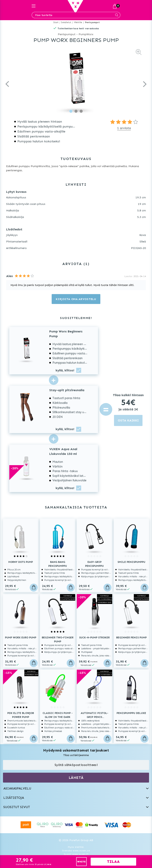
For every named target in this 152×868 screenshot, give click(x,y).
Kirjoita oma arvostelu (76, 299)
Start (56, 22)
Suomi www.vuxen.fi (76, 854)
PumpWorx (86, 34)
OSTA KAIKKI (128, 420)
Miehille (78, 22)
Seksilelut (66, 22)
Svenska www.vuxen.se (76, 851)
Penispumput (92, 22)
